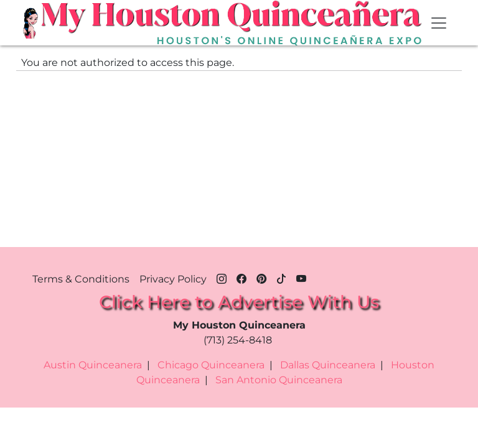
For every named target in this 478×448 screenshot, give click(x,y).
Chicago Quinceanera (211, 365)
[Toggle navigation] (439, 23)
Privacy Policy (173, 279)
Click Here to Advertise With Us (239, 302)
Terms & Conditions (81, 279)
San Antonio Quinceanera (279, 380)
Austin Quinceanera (93, 365)
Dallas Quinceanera (328, 365)
